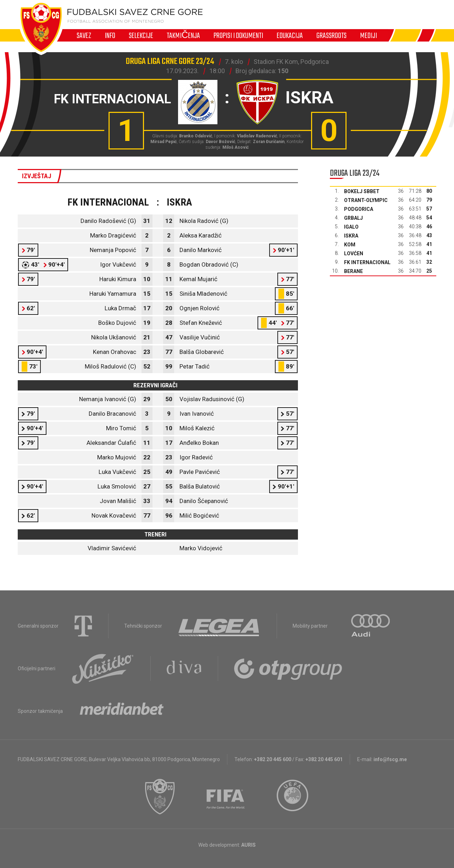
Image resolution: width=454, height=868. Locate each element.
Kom (350, 245)
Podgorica (359, 209)
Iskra (351, 236)
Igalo (351, 227)
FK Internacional (367, 262)
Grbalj (353, 218)
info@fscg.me (390, 759)
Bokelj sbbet (362, 191)
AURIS (248, 845)
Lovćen (354, 253)
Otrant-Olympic (366, 200)
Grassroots (331, 36)
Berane (353, 271)
